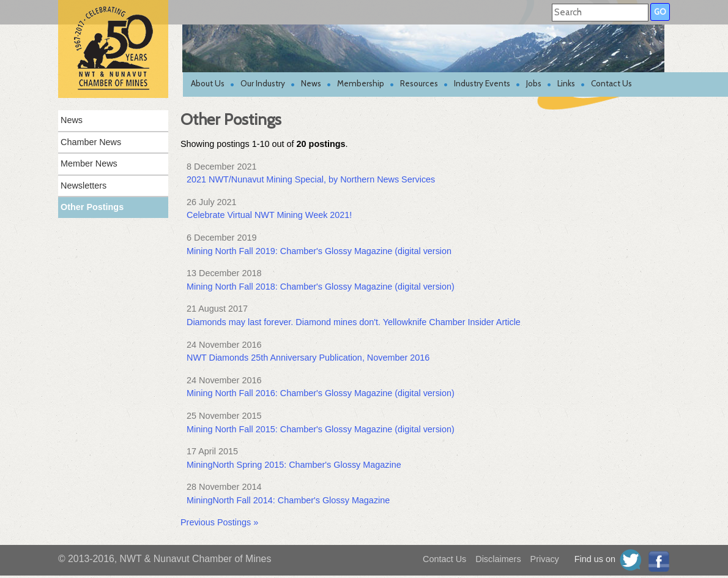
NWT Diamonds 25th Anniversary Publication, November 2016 (308, 358)
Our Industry (263, 83)
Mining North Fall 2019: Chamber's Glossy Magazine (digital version (319, 251)
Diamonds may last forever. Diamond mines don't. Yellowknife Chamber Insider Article (354, 322)
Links (566, 83)
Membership (361, 83)
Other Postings (92, 207)
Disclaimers (498, 559)
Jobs (534, 83)
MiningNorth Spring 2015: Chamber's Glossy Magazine (294, 465)
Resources (419, 83)
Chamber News (91, 142)
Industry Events (482, 83)
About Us (208, 83)
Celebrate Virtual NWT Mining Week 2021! (269, 215)
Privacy (545, 559)
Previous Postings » (219, 522)
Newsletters (84, 186)
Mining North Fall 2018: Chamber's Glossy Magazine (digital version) (321, 287)
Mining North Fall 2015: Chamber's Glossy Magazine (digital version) (321, 429)
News (311, 83)
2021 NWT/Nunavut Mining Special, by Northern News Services (311, 179)
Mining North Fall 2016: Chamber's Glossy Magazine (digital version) (321, 393)
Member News (89, 163)
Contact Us (611, 83)
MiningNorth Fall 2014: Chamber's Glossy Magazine (288, 500)
